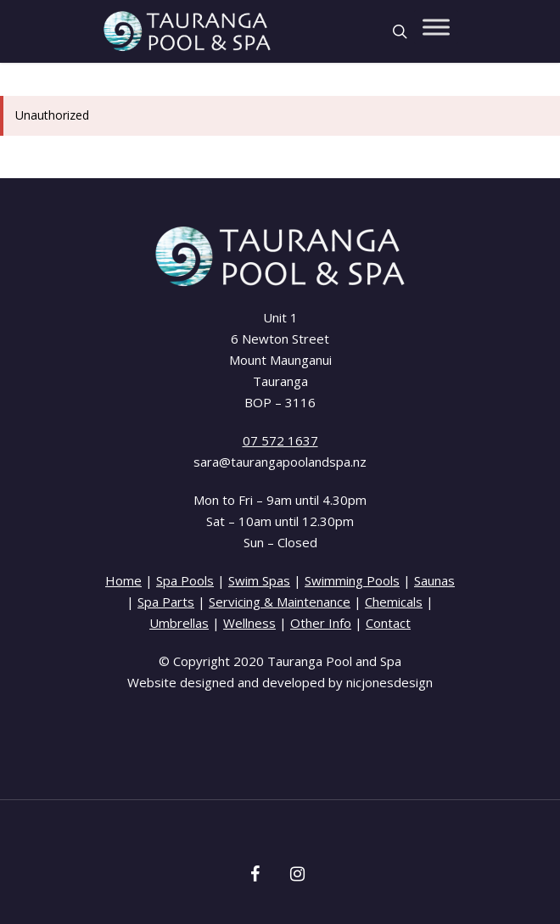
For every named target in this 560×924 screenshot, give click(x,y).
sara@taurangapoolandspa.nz (280, 462)
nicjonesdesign (389, 682)
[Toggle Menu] (436, 27)
